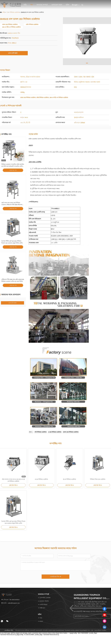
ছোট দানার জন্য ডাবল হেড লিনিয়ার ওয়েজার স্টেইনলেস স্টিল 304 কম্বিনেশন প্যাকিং (12, 205)
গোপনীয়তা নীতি (9, 630)
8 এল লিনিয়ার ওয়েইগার (70, 479)
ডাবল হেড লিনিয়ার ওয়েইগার (71, 432)
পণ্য (32, 5)
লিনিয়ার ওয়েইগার (15, 12)
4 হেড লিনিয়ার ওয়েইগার (55, 432)
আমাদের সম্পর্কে (42, 5)
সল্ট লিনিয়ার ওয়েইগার (41, 432)
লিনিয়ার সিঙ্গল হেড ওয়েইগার (98, 479)
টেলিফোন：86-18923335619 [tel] (10, 600)
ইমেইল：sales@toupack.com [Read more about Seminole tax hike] (10, 603)
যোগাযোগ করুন (57, 5)
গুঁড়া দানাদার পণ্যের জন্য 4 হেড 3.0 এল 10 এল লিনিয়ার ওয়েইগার (13, 480)
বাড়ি (25, 5)
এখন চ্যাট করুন (14, 53)
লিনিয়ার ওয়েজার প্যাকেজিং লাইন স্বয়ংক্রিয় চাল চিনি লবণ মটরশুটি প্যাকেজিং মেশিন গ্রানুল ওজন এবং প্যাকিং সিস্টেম (13, 166)
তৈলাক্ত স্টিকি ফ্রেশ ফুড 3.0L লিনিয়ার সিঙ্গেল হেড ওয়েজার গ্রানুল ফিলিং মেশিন (13, 522)
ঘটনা (67, 5)
